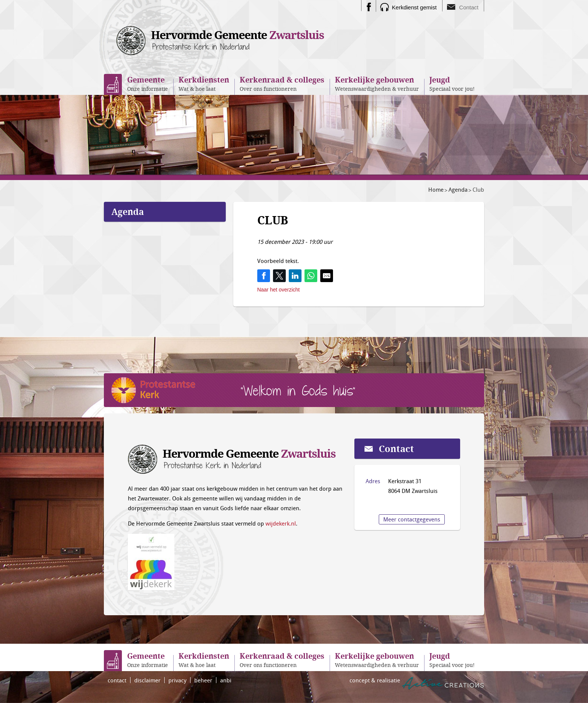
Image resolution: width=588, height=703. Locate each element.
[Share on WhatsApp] (311, 276)
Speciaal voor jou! (452, 83)
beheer (203, 680)
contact (117, 680)
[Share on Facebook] (264, 276)
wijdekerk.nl (281, 523)
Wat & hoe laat (204, 83)
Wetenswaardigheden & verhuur (377, 83)
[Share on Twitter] (279, 276)
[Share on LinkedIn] (295, 276)
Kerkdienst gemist (414, 7)
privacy (177, 680)
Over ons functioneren (282, 83)
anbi (226, 680)
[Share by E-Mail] (327, 276)
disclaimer (147, 680)
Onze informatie (148, 83)
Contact (469, 7)
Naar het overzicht (279, 290)
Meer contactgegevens (412, 519)
